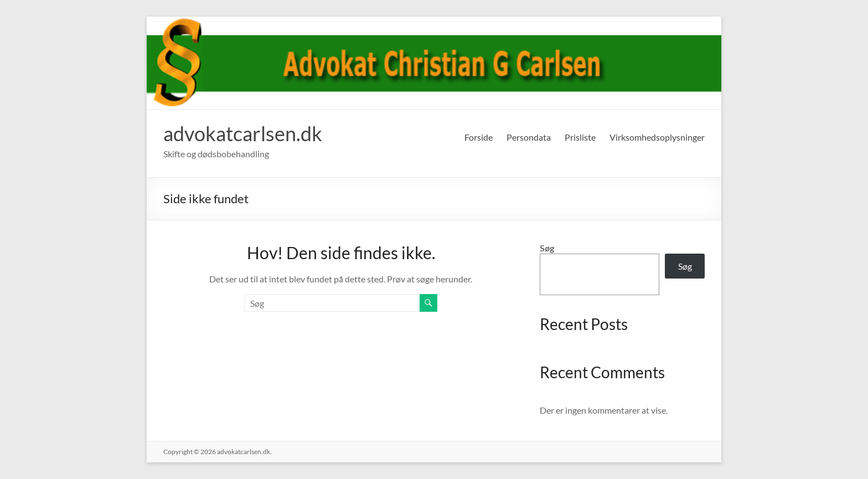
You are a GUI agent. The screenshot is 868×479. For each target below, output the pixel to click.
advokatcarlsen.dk (243, 133)
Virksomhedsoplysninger (657, 137)
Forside (479, 137)
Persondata (529, 137)
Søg (547, 248)
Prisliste (580, 137)
